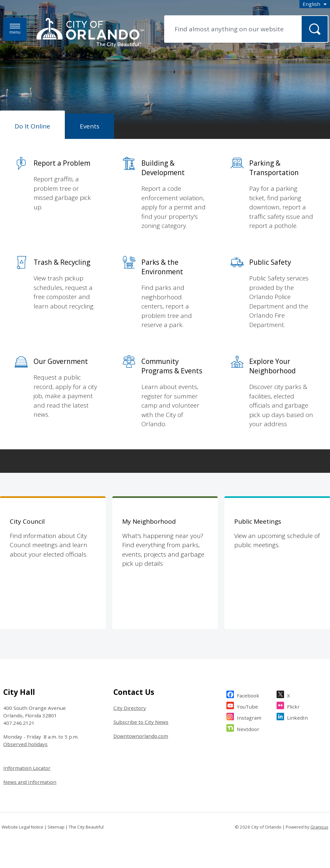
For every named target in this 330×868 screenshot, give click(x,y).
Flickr (293, 706)
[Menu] (15, 29)
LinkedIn (297, 717)
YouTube (247, 706)
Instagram (249, 717)
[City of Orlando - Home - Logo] (90, 33)
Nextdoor (248, 728)
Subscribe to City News (141, 722)
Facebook (248, 695)
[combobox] (315, 4)
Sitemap (56, 827)
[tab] (32, 125)
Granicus (319, 827)
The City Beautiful (86, 827)
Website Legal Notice (22, 827)
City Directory (130, 708)
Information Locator (27, 768)
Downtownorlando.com (141, 736)
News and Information (30, 782)
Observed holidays (25, 744)
